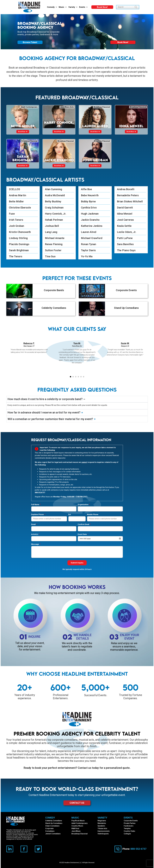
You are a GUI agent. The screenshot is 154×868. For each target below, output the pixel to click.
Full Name (35, 505)
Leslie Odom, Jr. (127, 232)
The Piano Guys (126, 250)
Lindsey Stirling (18, 238)
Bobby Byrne (88, 201)
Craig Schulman (54, 208)
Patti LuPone (125, 238)
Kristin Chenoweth (20, 232)
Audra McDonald (55, 195)
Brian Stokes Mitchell (130, 201)
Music (63, 7)
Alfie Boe (86, 189)
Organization (83, 505)
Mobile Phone (93, 515)
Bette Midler (16, 201)
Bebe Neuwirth (90, 195)
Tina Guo (50, 256)
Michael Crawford (92, 238)
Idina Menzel (125, 214)
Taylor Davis (88, 250)
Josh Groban (16, 226)
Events (83, 7)
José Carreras (125, 220)
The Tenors (16, 256)
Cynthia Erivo (89, 208)
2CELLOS (14, 189)
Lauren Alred (89, 232)
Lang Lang (51, 232)
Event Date (82, 534)
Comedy (52, 7)
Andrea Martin (18, 195)
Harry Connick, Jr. (56, 214)
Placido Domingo (19, 244)
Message (35, 544)
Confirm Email (84, 524)
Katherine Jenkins (92, 226)
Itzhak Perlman (54, 220)
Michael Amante (55, 238)
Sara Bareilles (125, 244)
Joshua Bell (52, 226)
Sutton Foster (53, 250)
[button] (71, 377)
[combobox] (125, 7)
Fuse (12, 214)
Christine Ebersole (20, 208)
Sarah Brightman (19, 250)
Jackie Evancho (90, 220)
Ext (70, 515)
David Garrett (125, 208)
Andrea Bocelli (126, 189)
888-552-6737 (139, 849)
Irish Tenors (16, 220)
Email (34, 524)
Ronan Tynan (89, 244)
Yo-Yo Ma (87, 256)
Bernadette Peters (128, 195)
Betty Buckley (53, 201)
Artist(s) (35, 534)
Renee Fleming (54, 244)
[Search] (137, 7)
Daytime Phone (38, 515)
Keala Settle (124, 226)
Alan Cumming (53, 189)
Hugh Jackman (90, 214)
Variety (73, 7)
